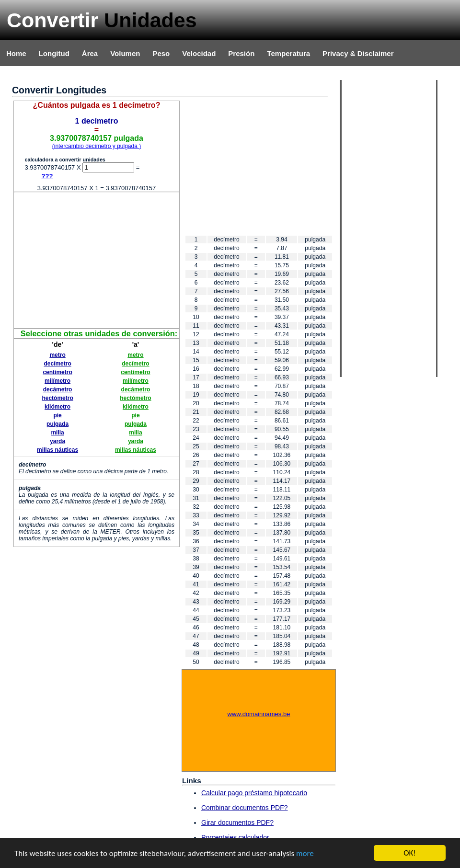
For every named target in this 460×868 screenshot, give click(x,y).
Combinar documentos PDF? (245, 808)
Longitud (54, 53)
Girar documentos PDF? (237, 822)
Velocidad (199, 53)
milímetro (57, 381)
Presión (241, 53)
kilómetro (57, 407)
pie (57, 415)
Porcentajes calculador (235, 837)
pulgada (57, 424)
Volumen (125, 53)
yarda (57, 441)
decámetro (58, 389)
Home (16, 53)
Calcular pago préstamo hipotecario (254, 793)
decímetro (57, 364)
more (305, 853)
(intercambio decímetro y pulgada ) (97, 146)
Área (90, 53)
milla (57, 433)
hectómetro (57, 398)
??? (47, 176)
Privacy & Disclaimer (358, 53)
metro (57, 355)
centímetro (57, 372)
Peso (161, 53)
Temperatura (288, 53)
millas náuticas (57, 450)
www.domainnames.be (259, 714)
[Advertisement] (97, 260)
